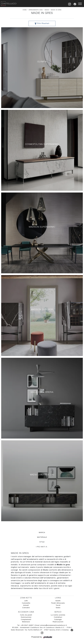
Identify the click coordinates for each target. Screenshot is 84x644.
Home (25, 10)
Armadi (26, 605)
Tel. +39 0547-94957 (26, 625)
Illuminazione (26, 617)
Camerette (26, 603)
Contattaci (58, 617)
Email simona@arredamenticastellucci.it (51, 625)
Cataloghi (58, 620)
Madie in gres (56, 10)
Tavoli (58, 605)
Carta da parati (26, 615)
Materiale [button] (42, 537)
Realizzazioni (58, 622)
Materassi (26, 622)
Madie (47, 10)
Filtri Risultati (42, 24)
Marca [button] (42, 533)
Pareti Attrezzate (58, 603)
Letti (26, 601)
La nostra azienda (58, 615)
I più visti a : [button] (42, 547)
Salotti (58, 601)
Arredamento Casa (36, 10)
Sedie (58, 608)
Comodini (26, 608)
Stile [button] (42, 542)
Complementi (26, 620)
